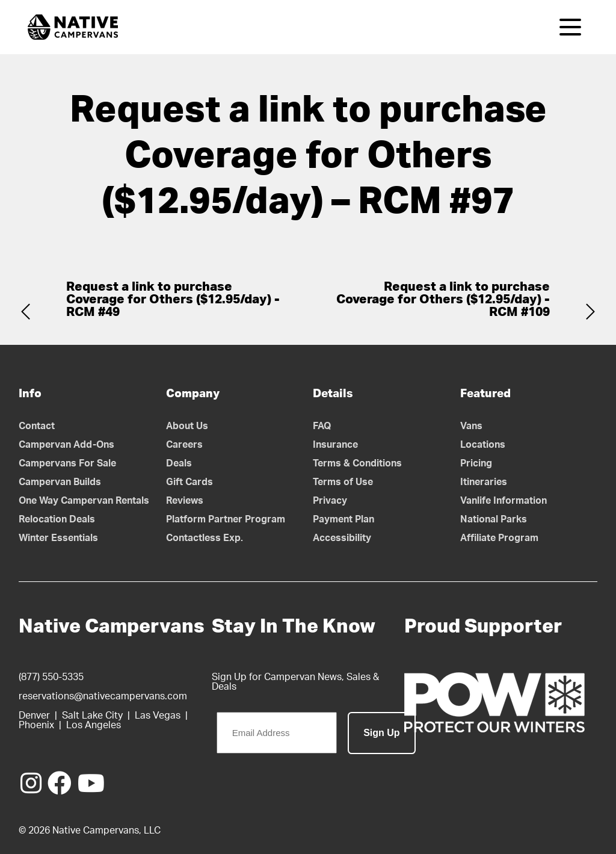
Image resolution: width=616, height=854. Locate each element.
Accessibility (342, 538)
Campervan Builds (60, 482)
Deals (179, 463)
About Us (187, 426)
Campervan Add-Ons (66, 445)
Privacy (330, 501)
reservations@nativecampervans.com (103, 696)
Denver (34, 716)
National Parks (494, 519)
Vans (471, 426)
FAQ (322, 426)
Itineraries (484, 482)
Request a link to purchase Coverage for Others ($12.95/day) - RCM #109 (443, 299)
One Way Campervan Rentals (84, 501)
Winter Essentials (58, 538)
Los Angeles (94, 725)
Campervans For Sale (67, 463)
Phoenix (36, 725)
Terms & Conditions (357, 463)
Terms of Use (343, 482)
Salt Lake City (92, 716)
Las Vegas (158, 716)
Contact (37, 426)
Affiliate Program (499, 538)
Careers (184, 445)
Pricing (476, 463)
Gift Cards (189, 482)
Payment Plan (343, 519)
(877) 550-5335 (51, 677)
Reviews (185, 501)
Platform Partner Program (226, 519)
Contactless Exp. (205, 538)
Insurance (335, 445)
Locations (483, 445)
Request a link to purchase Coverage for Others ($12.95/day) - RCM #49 (173, 299)
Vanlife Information (504, 501)
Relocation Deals (57, 519)
